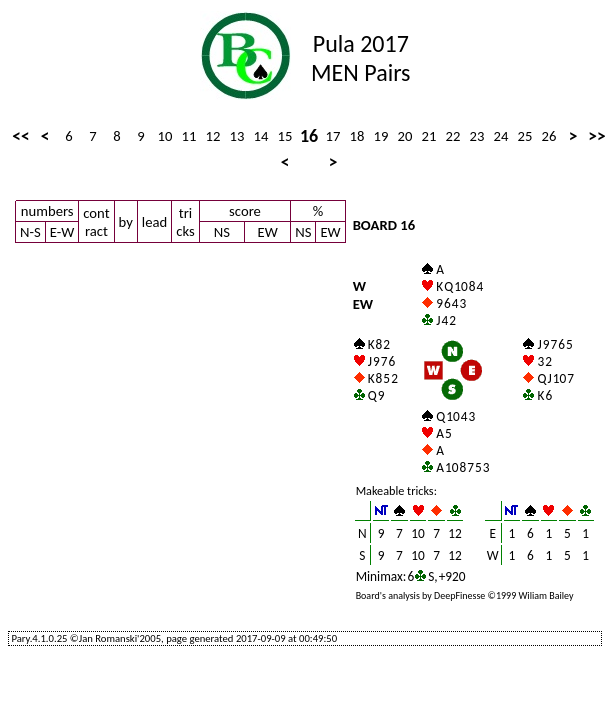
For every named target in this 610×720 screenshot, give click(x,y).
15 (285, 136)
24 (501, 136)
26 (549, 136)
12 (213, 136)
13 (237, 136)
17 (333, 136)
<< (20, 136)
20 (405, 136)
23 (477, 136)
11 (189, 136)
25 (525, 136)
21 (429, 136)
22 (453, 136)
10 (165, 136)
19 (381, 136)
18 (357, 136)
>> (596, 136)
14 (261, 136)
